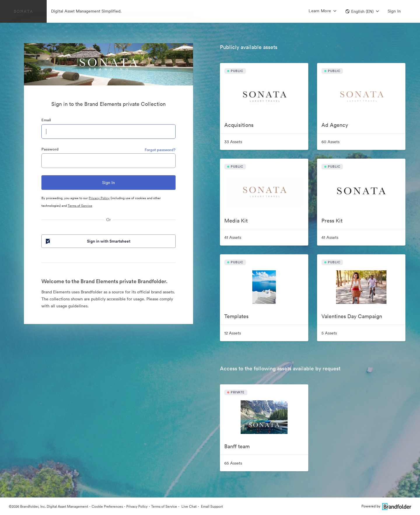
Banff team (237, 446)
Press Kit (332, 221)
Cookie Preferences (107, 506)
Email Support (211, 506)
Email (46, 120)
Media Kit (236, 221)
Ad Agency (335, 125)
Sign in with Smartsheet (87, 241)
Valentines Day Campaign (352, 316)
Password (50, 149)
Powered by (386, 506)
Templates (236, 316)
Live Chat (189, 506)
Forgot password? (160, 150)
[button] (362, 11)
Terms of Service (80, 206)
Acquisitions (239, 125)
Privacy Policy (99, 198)
